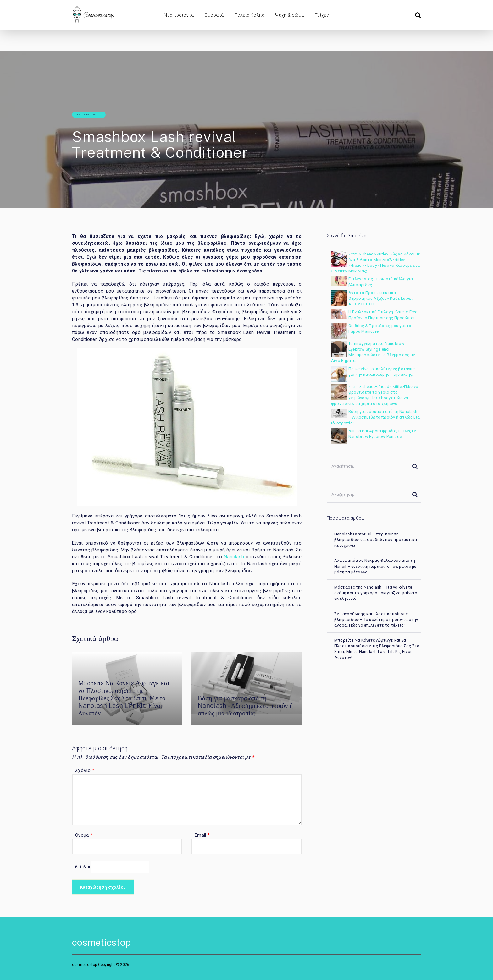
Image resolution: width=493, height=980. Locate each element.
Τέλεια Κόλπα (250, 15)
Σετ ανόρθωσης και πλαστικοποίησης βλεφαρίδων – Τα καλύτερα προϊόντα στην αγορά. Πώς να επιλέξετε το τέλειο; (376, 619)
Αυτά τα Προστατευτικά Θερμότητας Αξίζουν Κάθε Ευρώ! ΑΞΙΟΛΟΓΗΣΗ (380, 298)
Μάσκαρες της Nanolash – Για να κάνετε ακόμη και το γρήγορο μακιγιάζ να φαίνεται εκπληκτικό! (377, 593)
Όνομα (84, 835)
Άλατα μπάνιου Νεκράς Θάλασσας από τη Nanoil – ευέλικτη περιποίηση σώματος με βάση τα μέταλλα (375, 566)
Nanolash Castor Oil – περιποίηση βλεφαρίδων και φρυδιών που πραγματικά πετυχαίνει (376, 540)
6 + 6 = (83, 867)
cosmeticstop (101, 942)
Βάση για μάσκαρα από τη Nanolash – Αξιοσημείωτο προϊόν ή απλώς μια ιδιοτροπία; (246, 706)
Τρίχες (322, 15)
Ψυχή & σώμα (289, 15)
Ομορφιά (214, 15)
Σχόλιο (85, 770)
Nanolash (234, 557)
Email (202, 835)
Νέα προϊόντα (179, 15)
